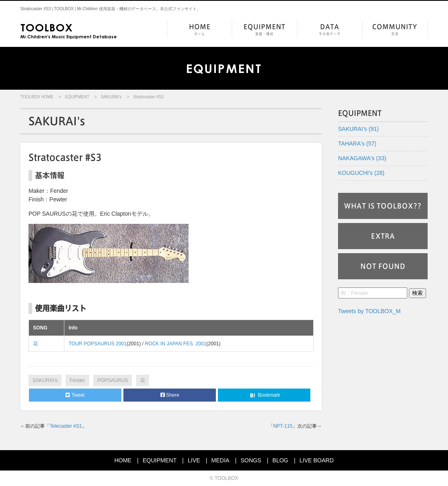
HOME (200, 30)
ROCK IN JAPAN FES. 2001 (176, 344)
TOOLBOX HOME (37, 97)
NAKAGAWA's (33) (362, 158)
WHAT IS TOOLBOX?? (383, 206)
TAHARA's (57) (357, 144)
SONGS (251, 460)
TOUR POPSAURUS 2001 (98, 344)
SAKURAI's (111, 97)
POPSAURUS (113, 380)
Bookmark (264, 395)
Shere (170, 395)
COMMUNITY (395, 30)
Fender (77, 380)
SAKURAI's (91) (358, 129)
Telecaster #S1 (66, 426)
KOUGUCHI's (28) (361, 173)
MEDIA (220, 460)
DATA (330, 30)
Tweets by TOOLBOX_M (369, 311)
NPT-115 (283, 426)
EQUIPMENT (265, 30)
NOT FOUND (383, 266)
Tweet (75, 395)
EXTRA (383, 236)
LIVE (194, 460)
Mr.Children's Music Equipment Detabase (69, 30)
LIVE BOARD (316, 460)
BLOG (280, 460)
